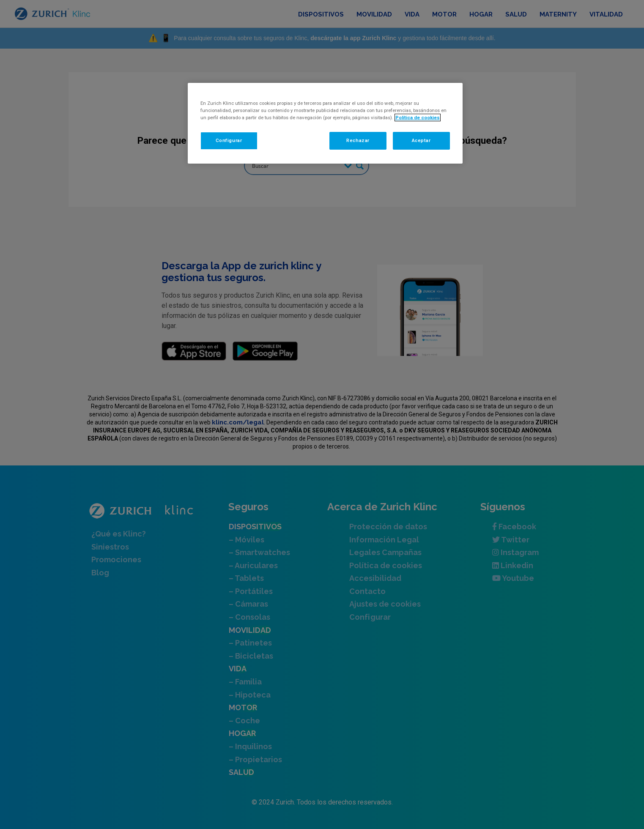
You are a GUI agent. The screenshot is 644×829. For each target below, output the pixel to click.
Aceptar (421, 140)
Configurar (229, 140)
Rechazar (358, 140)
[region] (325, 123)
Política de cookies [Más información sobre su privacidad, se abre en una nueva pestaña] (418, 118)
